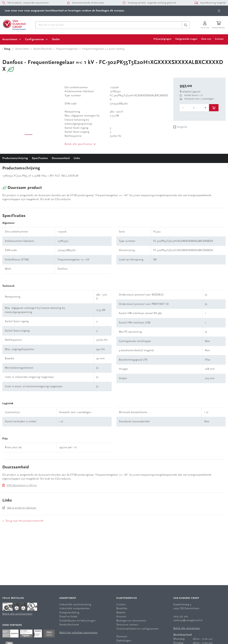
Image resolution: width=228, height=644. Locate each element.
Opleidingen (124, 641)
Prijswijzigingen (163, 39)
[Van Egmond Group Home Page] (14, 25)
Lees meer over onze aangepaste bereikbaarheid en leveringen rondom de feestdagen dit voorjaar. (65, 11)
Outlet (56, 39)
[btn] (219, 11)
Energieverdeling (69, 613)
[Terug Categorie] (7, 49)
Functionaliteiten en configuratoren (138, 629)
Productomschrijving (15, 158)
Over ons (206, 39)
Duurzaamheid (61, 158)
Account (121, 617)
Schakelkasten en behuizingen (77, 621)
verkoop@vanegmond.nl (188, 620)
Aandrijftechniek (69, 625)
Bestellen (122, 609)
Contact (219, 39)
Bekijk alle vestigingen (187, 628)
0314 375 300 (181, 616)
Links (77, 158)
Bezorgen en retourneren (131, 621)
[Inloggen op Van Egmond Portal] (205, 25)
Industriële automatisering (75, 605)
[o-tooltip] (194, 108)
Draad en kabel (68, 617)
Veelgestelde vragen (186, 39)
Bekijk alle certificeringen (17, 614)
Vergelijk (182, 127)
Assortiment (10, 39)
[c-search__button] (186, 25)
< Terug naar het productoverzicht (23, 521)
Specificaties (40, 158)
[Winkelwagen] (219, 25)
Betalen (121, 613)
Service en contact (127, 625)
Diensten (122, 637)
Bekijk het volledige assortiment (79, 633)
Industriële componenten (74, 609)
